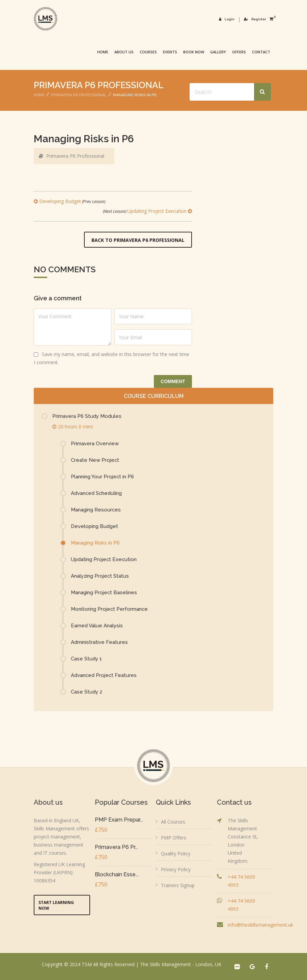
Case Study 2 (87, 692)
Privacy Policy (176, 869)
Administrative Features (99, 642)
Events (170, 52)
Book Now (194, 52)
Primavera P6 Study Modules (87, 416)
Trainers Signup (178, 885)
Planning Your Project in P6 (103, 477)
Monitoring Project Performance (110, 609)
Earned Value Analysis (97, 626)
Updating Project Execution (147, 211)
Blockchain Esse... (117, 874)
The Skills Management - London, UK (181, 964)
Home (103, 52)
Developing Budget (69, 201)
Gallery (218, 52)
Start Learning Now (56, 905)
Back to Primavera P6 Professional (138, 240)
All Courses (173, 822)
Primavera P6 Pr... (116, 847)
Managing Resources (96, 510)
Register (255, 19)
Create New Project (95, 460)
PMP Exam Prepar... (119, 820)
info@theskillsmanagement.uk (260, 925)
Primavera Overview (95, 444)
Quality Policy (176, 853)
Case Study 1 (86, 659)
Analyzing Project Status (100, 576)
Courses (148, 52)
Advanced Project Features (104, 675)
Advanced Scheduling (97, 493)
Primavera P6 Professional (79, 95)
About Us (124, 52)
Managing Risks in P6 (95, 543)
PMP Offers (174, 838)
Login (227, 19)
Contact (261, 52)
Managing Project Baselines (104, 593)
